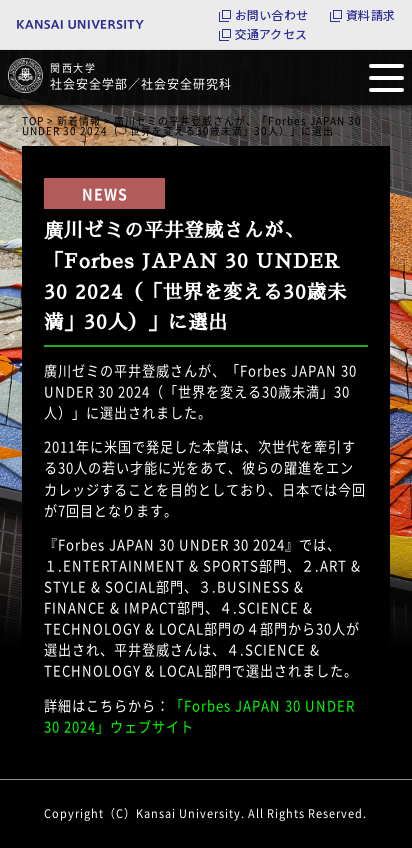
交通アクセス (271, 34)
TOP (33, 120)
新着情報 (79, 120)
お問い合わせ (271, 15)
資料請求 (370, 15)
